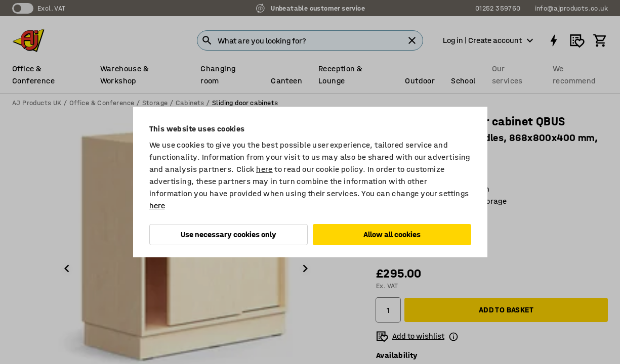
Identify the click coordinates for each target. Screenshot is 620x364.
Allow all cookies (392, 234)
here (264, 169)
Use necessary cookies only (229, 234)
